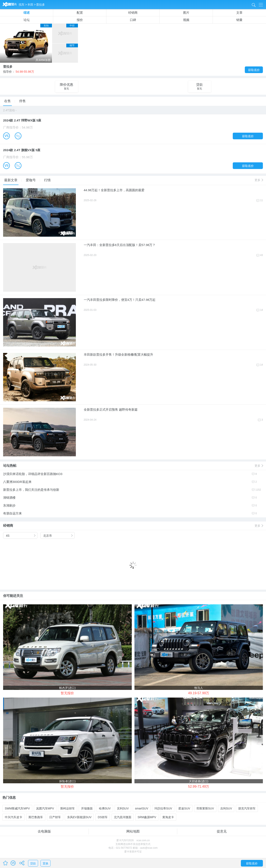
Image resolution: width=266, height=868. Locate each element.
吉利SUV (226, 808)
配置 (80, 13)
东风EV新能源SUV (79, 817)
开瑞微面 (87, 808)
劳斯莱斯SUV (205, 808)
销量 (239, 20)
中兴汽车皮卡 (14, 817)
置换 (46, 863)
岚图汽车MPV (45, 808)
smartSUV (142, 808)
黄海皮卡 (168, 817)
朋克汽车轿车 (247, 808)
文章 (239, 13)
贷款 (33, 863)
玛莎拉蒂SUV (163, 808)
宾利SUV (123, 808)
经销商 (133, 13)
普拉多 (41, 5)
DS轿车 (103, 817)
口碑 (133, 20)
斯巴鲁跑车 (36, 817)
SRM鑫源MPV (147, 817)
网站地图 (133, 831)
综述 (27, 13)
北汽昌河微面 (123, 817)
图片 (186, 13)
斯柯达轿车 (68, 808)
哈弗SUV (105, 808)
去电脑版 (44, 831)
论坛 (27, 20)
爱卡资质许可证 (133, 852)
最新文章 (11, 180)
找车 (22, 5)
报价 (80, 20)
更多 (259, 180)
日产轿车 (55, 817)
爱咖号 (31, 180)
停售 (22, 101)
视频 (186, 20)
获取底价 (254, 70)
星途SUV (184, 808)
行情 (47, 180)
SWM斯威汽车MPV (17, 808)
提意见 (222, 831)
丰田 (30, 5)
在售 (8, 101)
